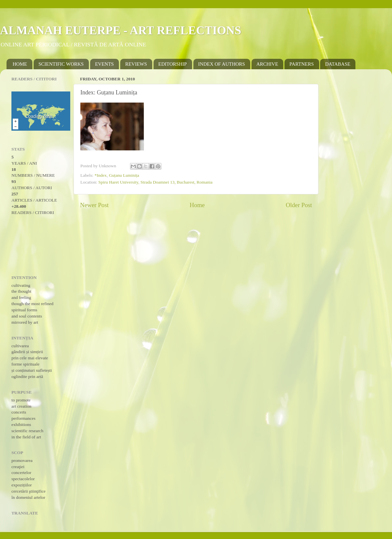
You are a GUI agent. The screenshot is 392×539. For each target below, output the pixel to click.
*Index (101, 175)
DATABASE (338, 64)
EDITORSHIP (173, 64)
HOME (20, 64)
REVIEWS (136, 64)
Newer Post (94, 205)
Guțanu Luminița (124, 175)
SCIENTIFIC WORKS (61, 64)
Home (197, 205)
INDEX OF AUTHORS (222, 64)
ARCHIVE (267, 64)
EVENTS (105, 64)
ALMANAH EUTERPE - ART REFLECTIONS (121, 30)
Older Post (299, 205)
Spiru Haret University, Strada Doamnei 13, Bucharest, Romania (155, 182)
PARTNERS (302, 64)
